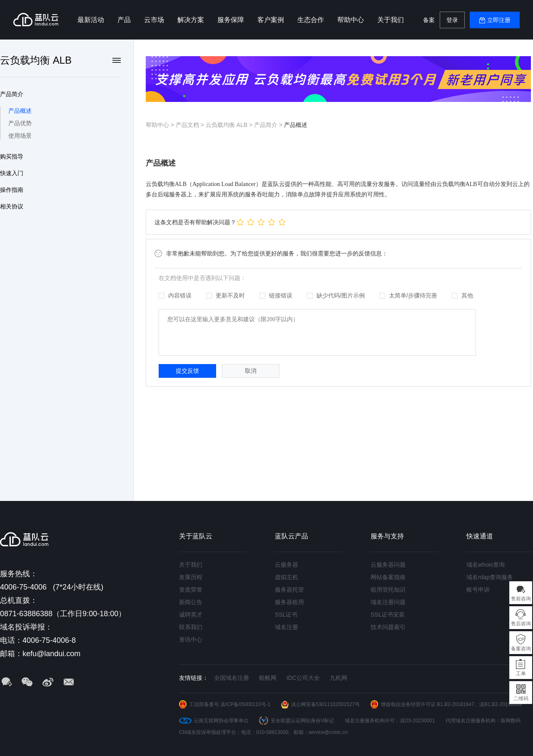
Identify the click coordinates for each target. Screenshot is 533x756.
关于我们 (391, 20)
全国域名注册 (232, 678)
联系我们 (191, 627)
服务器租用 (289, 602)
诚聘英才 (191, 615)
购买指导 (12, 156)
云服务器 (286, 565)
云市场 (154, 20)
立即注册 (499, 20)
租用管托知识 (388, 590)
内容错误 (175, 295)
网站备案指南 (388, 577)
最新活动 (91, 20)
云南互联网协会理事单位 (221, 721)
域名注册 (286, 627)
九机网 (339, 678)
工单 (521, 674)
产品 (124, 20)
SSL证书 (286, 615)
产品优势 (20, 123)
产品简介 (12, 94)
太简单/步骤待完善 (408, 295)
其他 (462, 295)
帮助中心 (351, 20)
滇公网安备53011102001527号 (325, 704)
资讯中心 (191, 640)
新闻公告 (191, 602)
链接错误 (276, 295)
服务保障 (231, 20)
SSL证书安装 (388, 615)
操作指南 (12, 190)
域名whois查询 (486, 565)
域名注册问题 (388, 602)
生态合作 (311, 20)
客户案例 (271, 20)
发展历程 (191, 577)
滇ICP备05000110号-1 (245, 704)
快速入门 (12, 173)
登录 (452, 20)
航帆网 (268, 678)
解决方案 (191, 20)
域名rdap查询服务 (490, 577)
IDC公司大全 (303, 678)
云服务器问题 (388, 565)
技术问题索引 (388, 627)
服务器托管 (289, 590)
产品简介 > (269, 125)
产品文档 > (191, 125)
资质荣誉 (191, 590)
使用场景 (20, 136)
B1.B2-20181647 (456, 704)
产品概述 (20, 111)
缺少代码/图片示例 (336, 295)
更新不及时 (225, 295)
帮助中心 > (161, 125)
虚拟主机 (286, 577)
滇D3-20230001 (417, 721)
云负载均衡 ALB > (230, 125)
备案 (429, 20)
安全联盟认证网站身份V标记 (302, 721)
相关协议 (12, 206)
